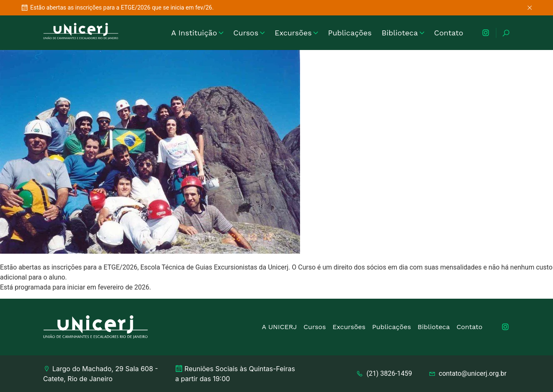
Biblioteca (403, 33)
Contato (449, 33)
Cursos (249, 33)
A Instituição (197, 33)
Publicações (350, 33)
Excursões (296, 33)
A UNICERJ (279, 327)
